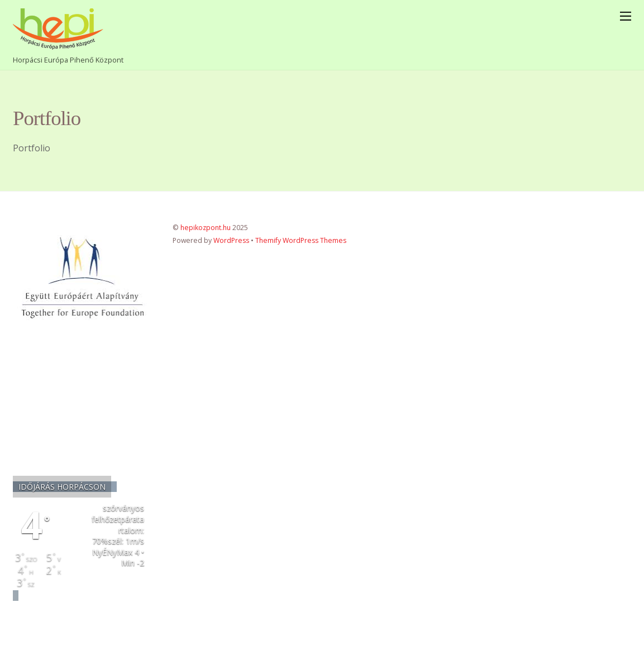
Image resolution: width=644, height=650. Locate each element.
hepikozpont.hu (206, 228)
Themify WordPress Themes (301, 240)
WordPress (231, 240)
